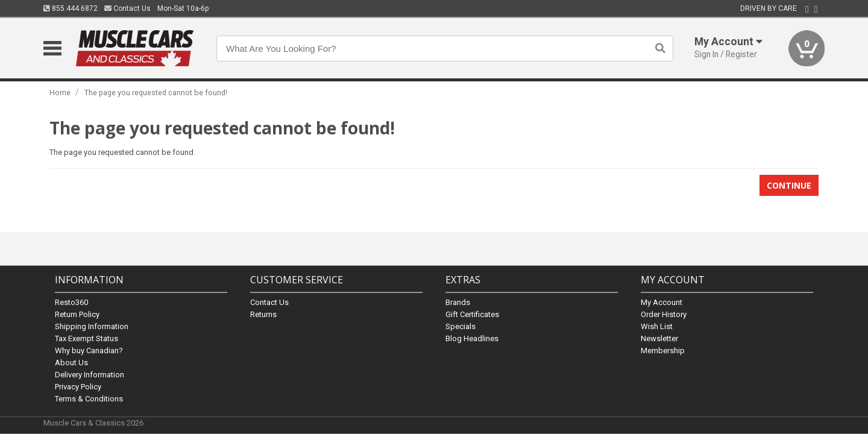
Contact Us (127, 8)
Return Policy (77, 314)
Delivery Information (90, 374)
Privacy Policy (78, 386)
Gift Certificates (472, 314)
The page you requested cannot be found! (156, 93)
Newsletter (659, 338)
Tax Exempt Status (86, 338)
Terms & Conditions (89, 398)
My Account (662, 302)
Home (60, 93)
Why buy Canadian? (89, 350)
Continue (789, 185)
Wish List (657, 326)
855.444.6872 (71, 8)
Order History (664, 314)
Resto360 (71, 302)
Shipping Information (92, 326)
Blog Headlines (472, 338)
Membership (663, 350)
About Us (71, 362)
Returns (263, 314)
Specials (461, 326)
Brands (458, 302)
